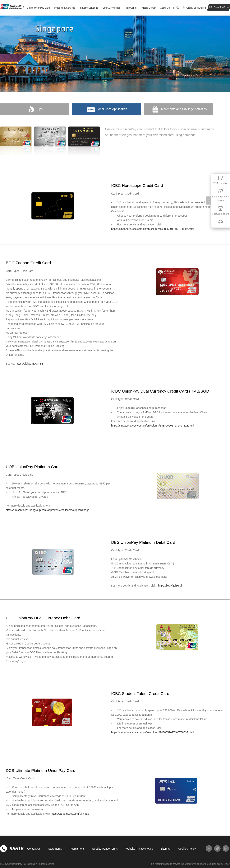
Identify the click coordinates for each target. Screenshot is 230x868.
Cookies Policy (187, 849)
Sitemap (166, 849)
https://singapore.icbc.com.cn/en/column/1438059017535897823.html (153, 426)
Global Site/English (196, 8)
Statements (55, 849)
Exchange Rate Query (221, 195)
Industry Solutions (89, 8)
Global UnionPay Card (38, 8)
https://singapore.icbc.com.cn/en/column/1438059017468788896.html (153, 229)
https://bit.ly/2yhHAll (170, 586)
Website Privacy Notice (139, 849)
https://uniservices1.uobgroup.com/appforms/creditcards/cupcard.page (48, 510)
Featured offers (220, 211)
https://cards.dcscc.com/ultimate (70, 814)
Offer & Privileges (111, 8)
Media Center (149, 8)
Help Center (131, 8)
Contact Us (34, 849)
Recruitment (77, 849)
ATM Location (220, 180)
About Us (165, 8)
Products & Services (65, 8)
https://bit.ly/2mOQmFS (30, 364)
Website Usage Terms (105, 849)
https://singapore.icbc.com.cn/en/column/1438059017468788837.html (153, 732)
